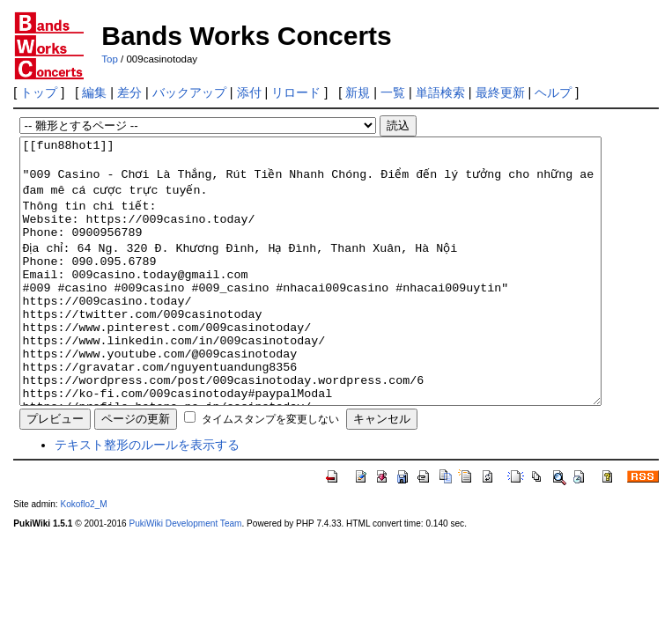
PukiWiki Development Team (185, 576)
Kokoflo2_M (83, 557)
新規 (358, 92)
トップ (39, 92)
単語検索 (440, 92)
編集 (94, 92)
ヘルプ (553, 92)
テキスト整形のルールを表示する (147, 498)
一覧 (393, 92)
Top (110, 59)
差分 (129, 92)
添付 (249, 92)
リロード (296, 92)
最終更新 (500, 92)
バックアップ (189, 92)
